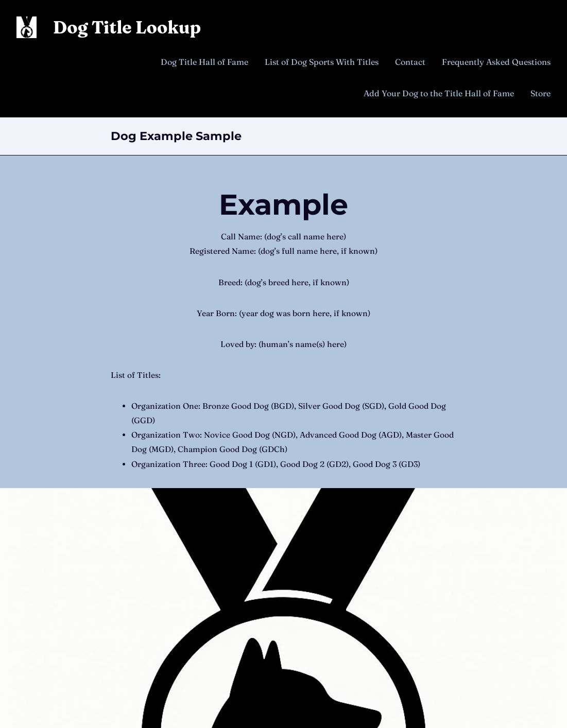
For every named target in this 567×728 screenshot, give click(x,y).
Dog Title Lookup (127, 27)
